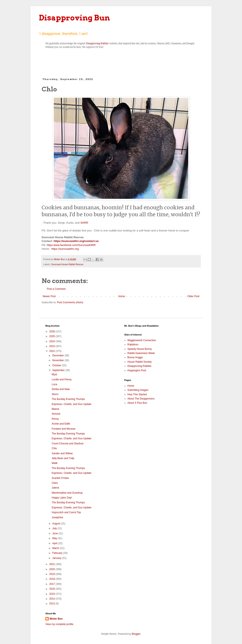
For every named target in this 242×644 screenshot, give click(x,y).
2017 (53, 584)
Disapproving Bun (74, 18)
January (57, 558)
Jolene (55, 488)
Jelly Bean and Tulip (63, 458)
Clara (55, 483)
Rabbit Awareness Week (141, 353)
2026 (53, 331)
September (59, 370)
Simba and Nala (61, 389)
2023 (53, 346)
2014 (53, 599)
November (59, 360)
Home (122, 296)
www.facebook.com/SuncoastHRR (74, 245)
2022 (53, 351)
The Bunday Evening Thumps (68, 399)
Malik (55, 463)
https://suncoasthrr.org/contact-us (76, 241)
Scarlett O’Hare (60, 478)
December (59, 355)
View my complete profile (59, 624)
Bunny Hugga (135, 357)
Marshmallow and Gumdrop (67, 493)
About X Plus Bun (137, 403)
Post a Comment (56, 289)
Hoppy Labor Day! (62, 498)
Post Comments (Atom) (70, 302)
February (58, 553)
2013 (53, 604)
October (57, 365)
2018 (53, 579)
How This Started (137, 394)
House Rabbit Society (140, 362)
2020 (53, 569)
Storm (55, 394)
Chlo (54, 448)
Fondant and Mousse (64, 429)
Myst (54, 374)
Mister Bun (56, 619)
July (55, 528)
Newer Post (49, 296)
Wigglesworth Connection (142, 340)
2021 (53, 564)
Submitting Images (138, 390)
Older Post (193, 296)
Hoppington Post (137, 370)
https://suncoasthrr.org (65, 249)
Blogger (136, 634)
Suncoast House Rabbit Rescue (67, 264)
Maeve (55, 409)
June (55, 533)
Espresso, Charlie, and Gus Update (72, 404)
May (55, 538)
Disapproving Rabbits (97, 43)
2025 (53, 336)
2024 (53, 341)
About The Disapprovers (141, 399)
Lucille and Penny (62, 379)
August (57, 524)
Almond (56, 414)
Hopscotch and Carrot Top (66, 512)
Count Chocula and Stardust (68, 444)
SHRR (84, 223)
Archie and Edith (61, 424)
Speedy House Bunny (140, 349)
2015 (53, 594)
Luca (54, 384)
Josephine (57, 517)
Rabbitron (133, 345)
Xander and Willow (62, 453)
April (55, 543)
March (56, 548)
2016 (53, 589)
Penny (55, 419)
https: (50, 245)
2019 (53, 574)
